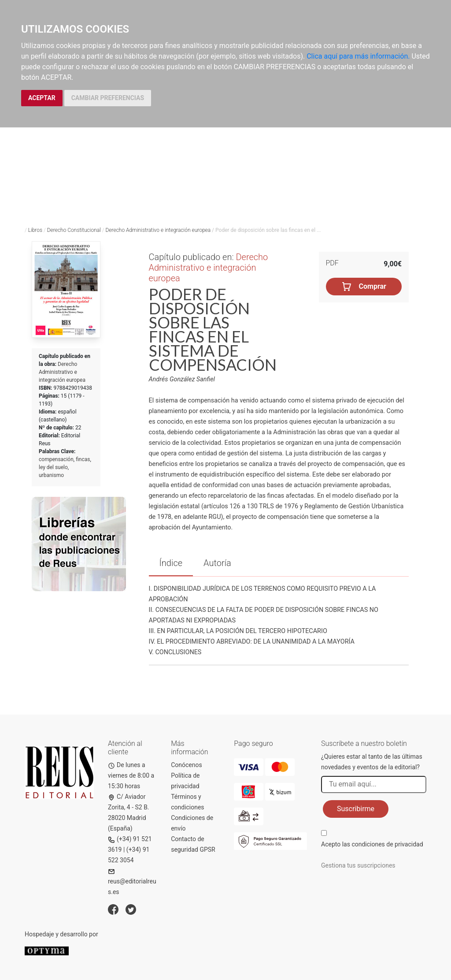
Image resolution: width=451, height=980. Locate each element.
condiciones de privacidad (387, 844)
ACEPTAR (42, 98)
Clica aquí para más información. (358, 56)
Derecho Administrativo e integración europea (158, 230)
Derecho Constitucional (74, 230)
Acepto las (372, 844)
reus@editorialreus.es (132, 882)
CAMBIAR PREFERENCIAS (108, 98)
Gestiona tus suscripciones (358, 865)
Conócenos (187, 765)
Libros (35, 230)
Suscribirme (356, 809)
